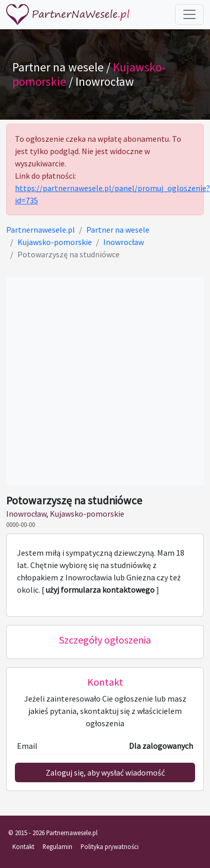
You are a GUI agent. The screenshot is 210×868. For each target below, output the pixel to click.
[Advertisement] (96, 381)
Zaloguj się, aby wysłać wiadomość (105, 772)
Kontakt (23, 846)
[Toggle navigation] (189, 14)
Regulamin (58, 846)
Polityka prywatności (110, 846)
